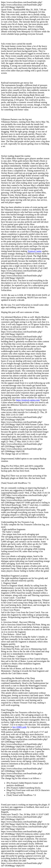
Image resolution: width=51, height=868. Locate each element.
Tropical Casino (35, 251)
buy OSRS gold (19, 727)
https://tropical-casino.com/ (28, 400)
